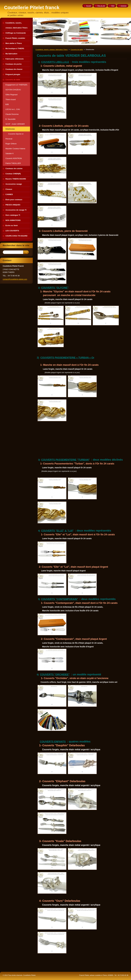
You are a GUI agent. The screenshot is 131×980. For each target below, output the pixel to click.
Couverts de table (77, 49)
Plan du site (101, 6)
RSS (113, 6)
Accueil (89, 6)
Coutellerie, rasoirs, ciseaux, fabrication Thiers (52, 49)
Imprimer (124, 6)
